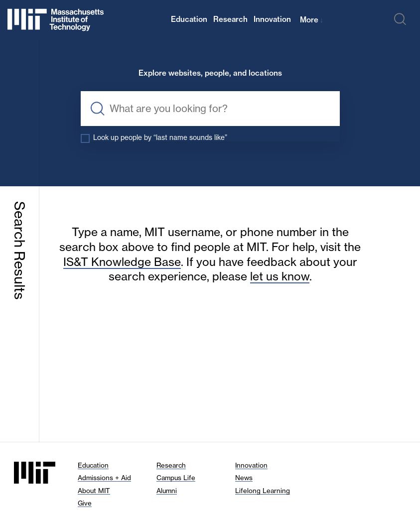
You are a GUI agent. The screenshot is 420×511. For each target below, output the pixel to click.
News (244, 478)
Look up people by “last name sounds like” (160, 137)
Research (230, 19)
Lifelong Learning (263, 491)
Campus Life (176, 478)
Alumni (167, 491)
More (312, 20)
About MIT (94, 491)
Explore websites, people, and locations (210, 73)
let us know (280, 276)
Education (189, 19)
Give (85, 503)
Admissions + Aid (104, 478)
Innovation (272, 19)
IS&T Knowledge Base (122, 262)
